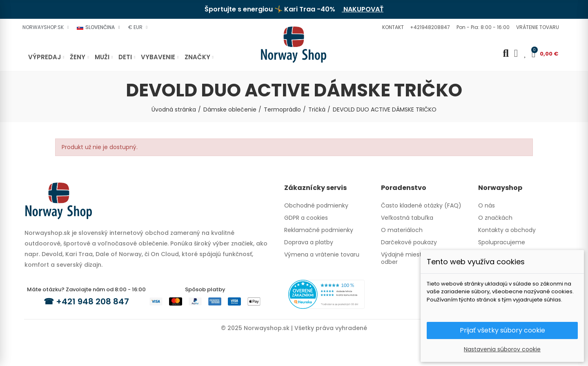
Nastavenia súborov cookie (502, 349)
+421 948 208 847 (92, 301)
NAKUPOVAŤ (363, 9)
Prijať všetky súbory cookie (502, 330)
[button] (392, 27)
